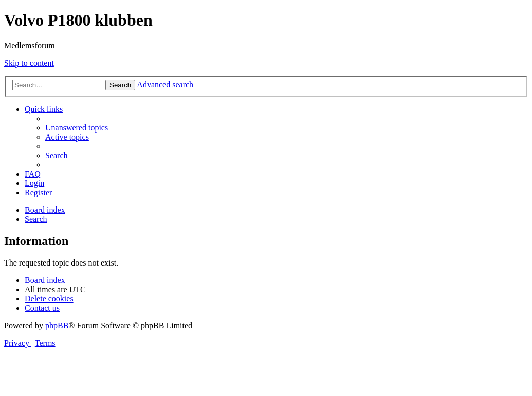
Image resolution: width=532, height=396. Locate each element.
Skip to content (29, 63)
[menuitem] (77, 128)
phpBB (57, 325)
